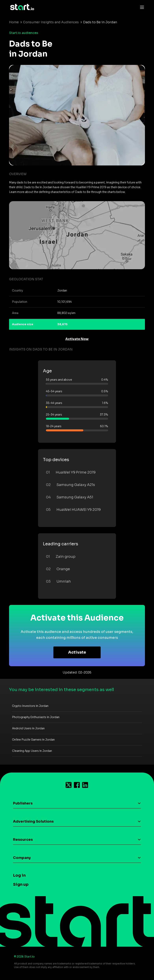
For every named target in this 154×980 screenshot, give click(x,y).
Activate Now (77, 339)
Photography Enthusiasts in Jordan (36, 717)
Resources (23, 840)
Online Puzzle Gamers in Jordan (33, 740)
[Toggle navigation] (141, 7)
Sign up (21, 884)
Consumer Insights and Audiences (51, 22)
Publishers (23, 803)
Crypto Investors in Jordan (30, 706)
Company (22, 858)
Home (14, 22)
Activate (77, 652)
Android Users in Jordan (28, 728)
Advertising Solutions (33, 821)
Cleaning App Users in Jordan (32, 751)
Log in (19, 875)
